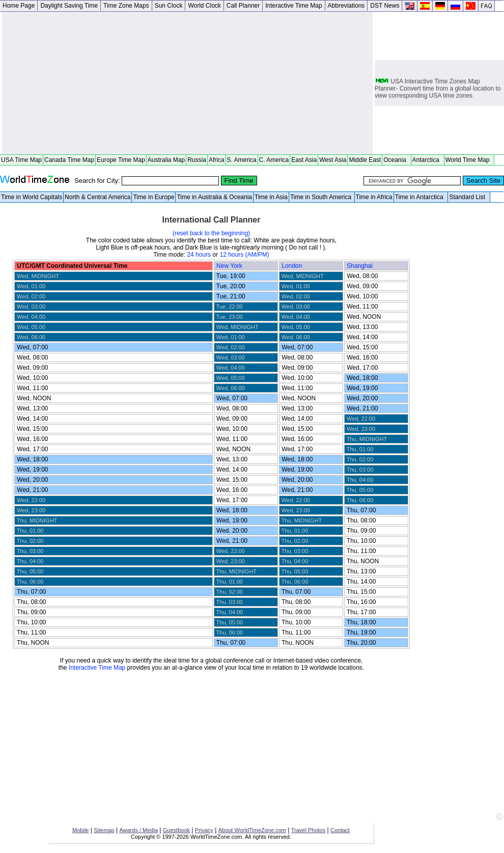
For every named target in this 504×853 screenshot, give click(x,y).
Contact (340, 830)
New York (230, 266)
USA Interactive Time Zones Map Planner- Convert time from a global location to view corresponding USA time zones (438, 90)
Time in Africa (374, 197)
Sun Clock (169, 6)
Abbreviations (346, 6)
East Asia (304, 160)
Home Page (19, 6)
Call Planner (243, 6)
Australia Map (166, 160)
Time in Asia (271, 197)
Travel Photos (308, 830)
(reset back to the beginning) (211, 233)
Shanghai (360, 266)
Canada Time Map (69, 160)
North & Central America (97, 197)
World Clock (204, 6)
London (292, 266)
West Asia (333, 160)
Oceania (396, 160)
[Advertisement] (188, 83)
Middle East (365, 160)
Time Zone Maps (126, 6)
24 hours (199, 255)
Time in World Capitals (32, 197)
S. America (242, 160)
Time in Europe (153, 197)
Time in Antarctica (421, 197)
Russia (197, 160)
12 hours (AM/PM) (244, 255)
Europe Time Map (121, 160)
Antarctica (428, 160)
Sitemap (104, 830)
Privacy (204, 830)
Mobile (80, 830)
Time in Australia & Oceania (214, 197)
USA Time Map (21, 160)
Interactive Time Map (293, 6)
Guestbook (176, 830)
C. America (274, 160)
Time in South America (322, 197)
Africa (217, 160)
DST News (385, 6)
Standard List (469, 197)
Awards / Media (138, 830)
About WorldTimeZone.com (252, 830)
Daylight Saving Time (69, 6)
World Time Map (469, 160)
